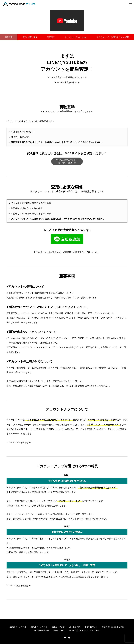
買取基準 (9, 37)
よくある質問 (75, 627)
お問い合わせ (59, 630)
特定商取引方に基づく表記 (113, 627)
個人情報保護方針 (42, 630)
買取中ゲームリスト (18, 627)
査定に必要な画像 (30, 37)
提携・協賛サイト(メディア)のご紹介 (84, 630)
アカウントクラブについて (76, 37)
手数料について (91, 627)
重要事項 (51, 37)
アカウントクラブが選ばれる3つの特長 (113, 37)
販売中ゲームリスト (39, 627)
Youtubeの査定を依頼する (67, 82)
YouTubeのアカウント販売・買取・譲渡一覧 (67, 161)
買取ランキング (58, 627)
